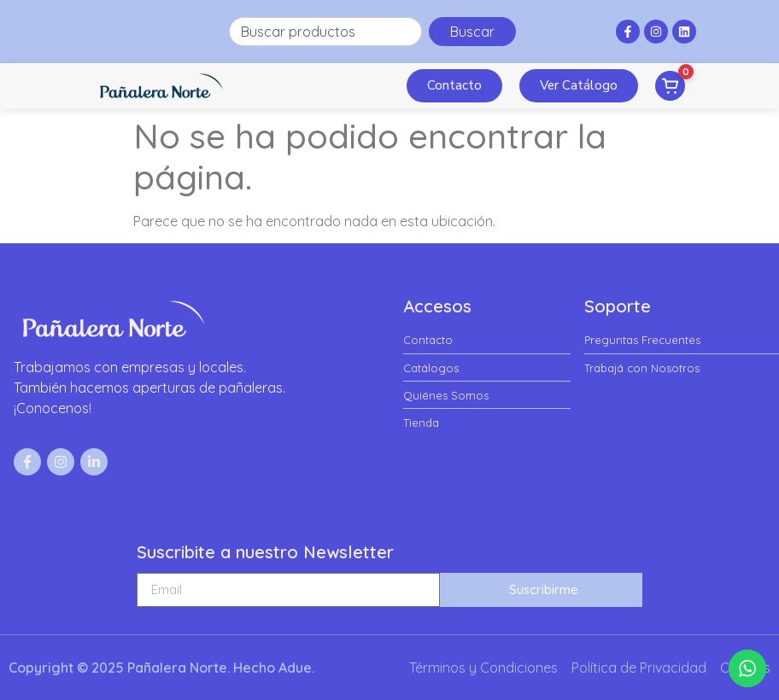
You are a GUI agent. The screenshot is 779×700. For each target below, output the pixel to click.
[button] (384, 86)
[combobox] (326, 32)
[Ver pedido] (670, 86)
